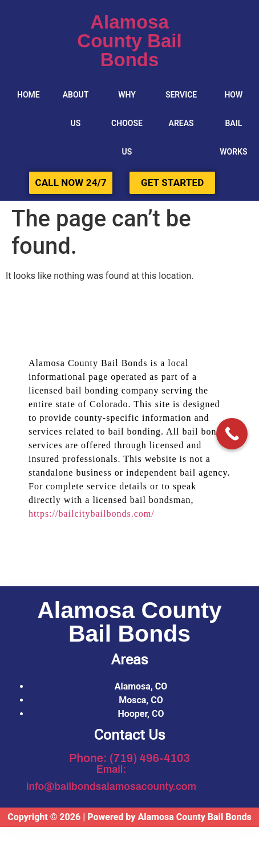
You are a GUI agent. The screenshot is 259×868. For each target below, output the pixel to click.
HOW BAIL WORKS (233, 123)
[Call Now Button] (232, 434)
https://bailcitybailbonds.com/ (92, 514)
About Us (76, 109)
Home (29, 95)
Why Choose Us (127, 123)
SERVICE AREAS (181, 109)
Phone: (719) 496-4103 (129, 758)
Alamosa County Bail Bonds (129, 41)
